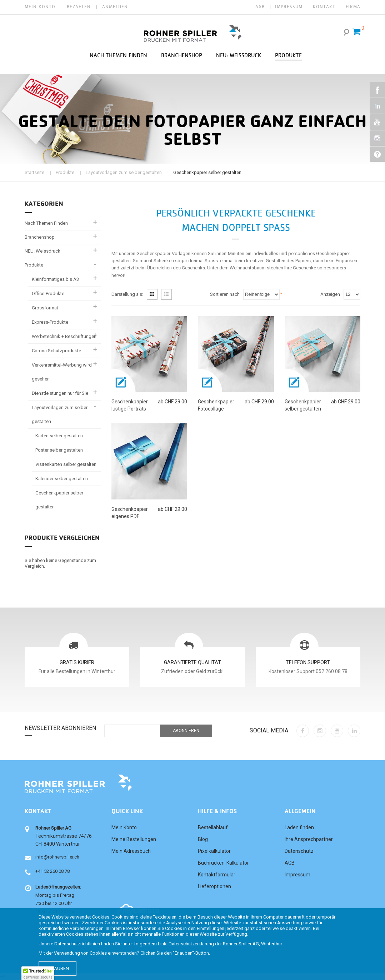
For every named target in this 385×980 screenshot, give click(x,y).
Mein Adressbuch (131, 851)
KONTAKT (324, 7)
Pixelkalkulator (214, 851)
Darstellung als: (127, 294)
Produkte (65, 172)
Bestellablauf (213, 827)
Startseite (34, 172)
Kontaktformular (217, 875)
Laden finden (299, 827)
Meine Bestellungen (134, 839)
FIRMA (353, 7)
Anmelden (115, 7)
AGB (260, 7)
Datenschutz (299, 851)
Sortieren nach (225, 294)
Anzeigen (330, 294)
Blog (203, 839)
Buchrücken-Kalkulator (223, 863)
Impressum (297, 875)
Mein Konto (40, 7)
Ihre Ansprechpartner (309, 839)
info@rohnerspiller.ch (57, 857)
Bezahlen (79, 7)
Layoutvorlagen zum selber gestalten (124, 172)
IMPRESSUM (289, 7)
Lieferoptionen (214, 886)
